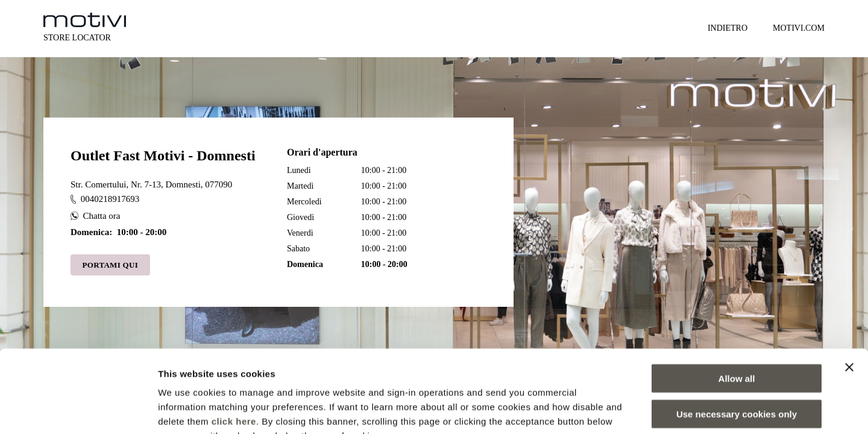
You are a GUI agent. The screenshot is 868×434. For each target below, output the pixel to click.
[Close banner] (849, 293)
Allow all (737, 304)
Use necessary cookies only (737, 340)
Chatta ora (96, 216)
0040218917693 (105, 199)
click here (234, 347)
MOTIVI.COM (799, 28)
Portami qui (111, 265)
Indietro (728, 28)
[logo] (85, 20)
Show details (633, 410)
